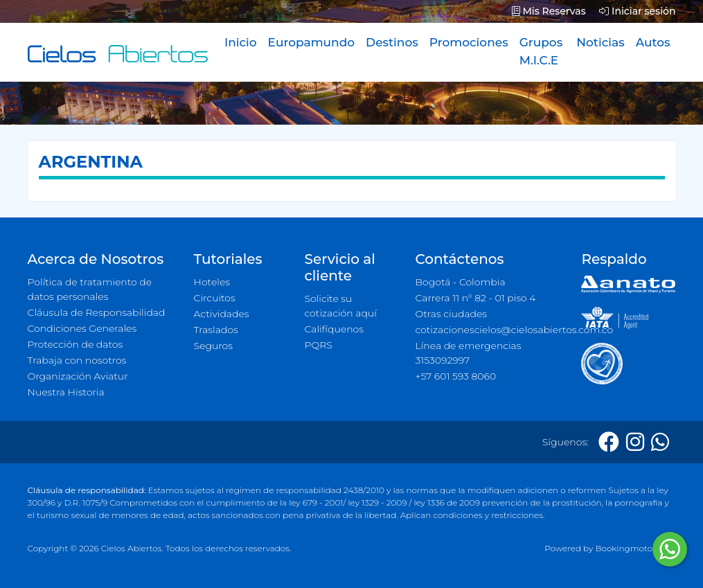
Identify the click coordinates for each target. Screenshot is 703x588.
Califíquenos (333, 329)
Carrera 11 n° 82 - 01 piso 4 (475, 298)
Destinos (392, 42)
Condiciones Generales (82, 328)
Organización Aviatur (78, 376)
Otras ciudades (451, 314)
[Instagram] (635, 442)
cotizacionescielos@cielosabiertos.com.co (490, 330)
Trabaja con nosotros (77, 360)
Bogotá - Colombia (460, 282)
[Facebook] (609, 442)
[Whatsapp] (660, 442)
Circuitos (215, 298)
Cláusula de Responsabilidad (97, 312)
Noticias (600, 42)
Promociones (469, 42)
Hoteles (212, 282)
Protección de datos (75, 344)
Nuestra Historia (66, 392)
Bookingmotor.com (635, 548)
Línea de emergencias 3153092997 (468, 353)
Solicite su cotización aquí (340, 306)
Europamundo (311, 42)
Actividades (222, 314)
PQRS (318, 345)
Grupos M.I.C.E (541, 51)
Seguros (214, 346)
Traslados (216, 330)
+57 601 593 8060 (455, 376)
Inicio (241, 42)
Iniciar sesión (637, 11)
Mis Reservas (549, 11)
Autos (653, 42)
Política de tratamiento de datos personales (90, 289)
